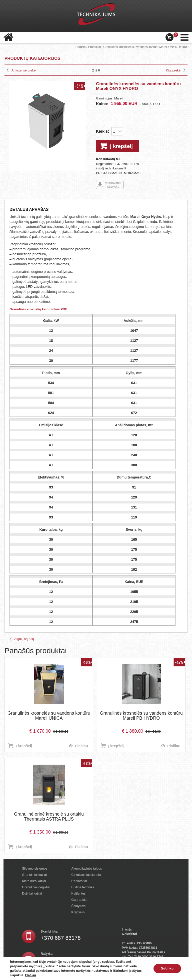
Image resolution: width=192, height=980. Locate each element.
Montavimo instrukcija (113, 185)
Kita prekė (173, 70)
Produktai (94, 47)
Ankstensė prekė (24, 70)
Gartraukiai (79, 900)
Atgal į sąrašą (24, 639)
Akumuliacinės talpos (86, 868)
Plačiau (81, 746)
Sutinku (167, 968)
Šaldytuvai (79, 906)
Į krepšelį (121, 146)
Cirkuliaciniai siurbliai (86, 875)
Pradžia (81, 47)
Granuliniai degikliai (36, 887)
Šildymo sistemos (35, 868)
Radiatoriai (79, 881)
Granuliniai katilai (34, 875)
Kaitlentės (78, 893)
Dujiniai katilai (32, 893)
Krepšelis (78, 912)
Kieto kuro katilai (34, 881)
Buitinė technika (83, 887)
